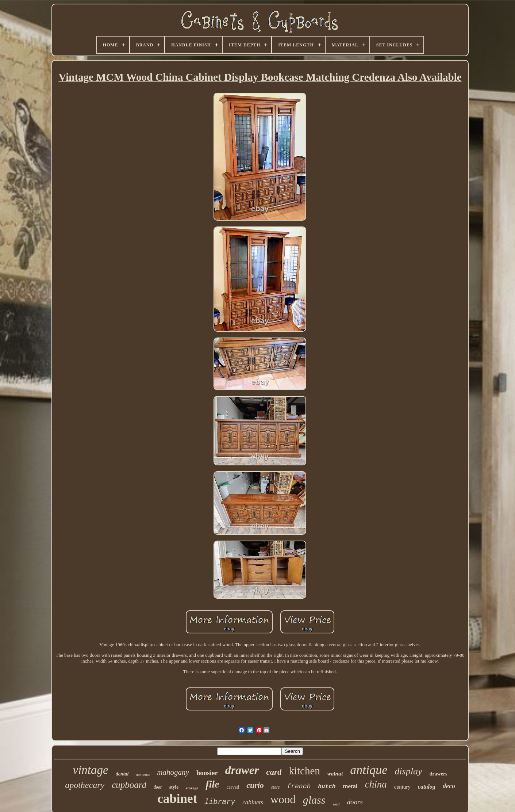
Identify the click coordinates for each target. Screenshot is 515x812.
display (408, 771)
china (376, 784)
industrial (143, 775)
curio (255, 785)
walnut (335, 774)
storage (192, 788)
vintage (91, 770)
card (274, 772)
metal (350, 786)
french (299, 786)
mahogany (173, 772)
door (158, 787)
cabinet (177, 799)
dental (122, 774)
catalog (427, 787)
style (174, 787)
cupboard (129, 785)
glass (314, 800)
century (402, 787)
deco (449, 786)
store (276, 787)
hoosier (207, 773)
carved (233, 787)
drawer (242, 770)
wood (283, 799)
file (212, 784)
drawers (438, 774)
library (220, 802)
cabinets (253, 802)
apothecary (85, 785)
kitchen (304, 771)
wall (336, 804)
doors (355, 802)
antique (369, 770)
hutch (327, 787)
